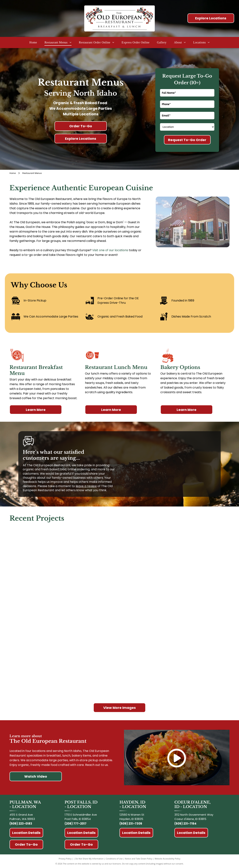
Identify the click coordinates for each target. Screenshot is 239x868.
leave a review (86, 486)
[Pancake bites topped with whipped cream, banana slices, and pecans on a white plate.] (119, 556)
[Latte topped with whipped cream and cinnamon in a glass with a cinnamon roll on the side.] (46, 670)
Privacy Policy (65, 859)
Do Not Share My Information (90, 859)
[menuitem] (33, 42)
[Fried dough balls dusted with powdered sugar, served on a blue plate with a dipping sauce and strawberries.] (193, 613)
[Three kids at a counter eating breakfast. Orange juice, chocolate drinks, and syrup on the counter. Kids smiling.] (46, 556)
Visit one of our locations (110, 250)
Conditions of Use (114, 859)
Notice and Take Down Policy (139, 859)
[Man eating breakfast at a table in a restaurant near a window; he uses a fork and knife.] (119, 613)
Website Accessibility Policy (167, 859)
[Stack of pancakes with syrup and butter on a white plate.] (46, 613)
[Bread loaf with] (193, 556)
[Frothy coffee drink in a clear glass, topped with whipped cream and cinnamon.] (119, 670)
